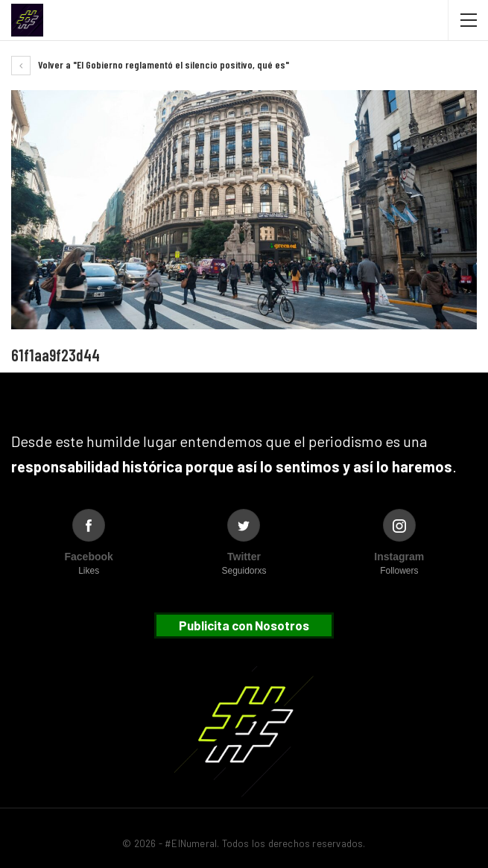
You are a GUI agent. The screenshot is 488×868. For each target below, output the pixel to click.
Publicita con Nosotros (244, 625)
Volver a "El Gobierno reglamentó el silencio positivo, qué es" (150, 64)
